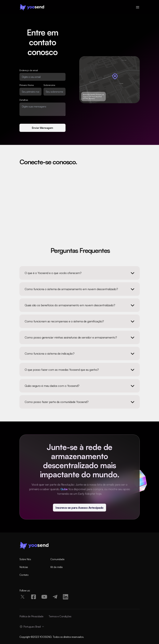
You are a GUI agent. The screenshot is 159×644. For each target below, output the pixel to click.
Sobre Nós (25, 559)
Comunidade (57, 559)
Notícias (24, 567)
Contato (24, 575)
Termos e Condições (60, 616)
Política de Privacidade (31, 616)
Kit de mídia (56, 567)
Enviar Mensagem (42, 128)
